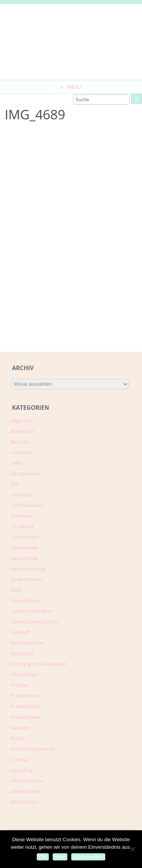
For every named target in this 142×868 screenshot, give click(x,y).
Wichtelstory (25, 802)
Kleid (16, 590)
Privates (20, 685)
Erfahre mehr (88, 857)
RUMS (18, 738)
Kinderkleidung (28, 569)
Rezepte (20, 728)
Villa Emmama (27, 781)
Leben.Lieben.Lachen (35, 622)
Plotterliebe (24, 675)
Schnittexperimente (33, 749)
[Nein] (133, 849)
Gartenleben (25, 537)
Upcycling (22, 770)
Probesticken (26, 717)
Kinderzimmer (27, 579)
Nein (60, 857)
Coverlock (22, 453)
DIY (15, 484)
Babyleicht (23, 431)
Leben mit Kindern (32, 611)
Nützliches (23, 653)
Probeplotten (26, 706)
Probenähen (25, 696)
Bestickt (20, 442)
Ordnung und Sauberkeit (39, 664)
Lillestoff (21, 632)
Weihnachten (26, 791)
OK (43, 857)
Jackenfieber (25, 558)
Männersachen (28, 643)
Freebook (22, 516)
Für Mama (23, 527)
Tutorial (20, 760)
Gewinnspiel (25, 548)
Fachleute (22, 495)
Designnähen (26, 474)
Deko (17, 463)
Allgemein (22, 421)
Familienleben (27, 505)
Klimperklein (25, 601)
